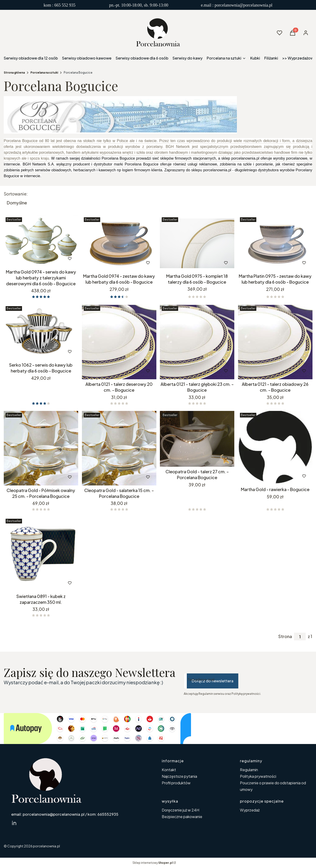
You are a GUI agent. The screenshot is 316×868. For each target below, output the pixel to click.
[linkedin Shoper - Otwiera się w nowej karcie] (14, 823)
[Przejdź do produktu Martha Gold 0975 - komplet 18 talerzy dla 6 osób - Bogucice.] (197, 243)
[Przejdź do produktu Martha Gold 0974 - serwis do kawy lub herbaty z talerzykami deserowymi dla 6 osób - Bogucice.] (41, 241)
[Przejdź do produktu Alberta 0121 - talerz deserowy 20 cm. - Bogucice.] (119, 342)
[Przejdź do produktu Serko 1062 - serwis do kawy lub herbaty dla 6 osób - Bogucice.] (41, 332)
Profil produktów (176, 783)
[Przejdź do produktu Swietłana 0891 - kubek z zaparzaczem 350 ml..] (41, 554)
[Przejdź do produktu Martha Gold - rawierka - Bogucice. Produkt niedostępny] (275, 448)
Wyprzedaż (250, 810)
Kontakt (169, 770)
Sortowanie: (16, 194)
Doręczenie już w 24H (180, 810)
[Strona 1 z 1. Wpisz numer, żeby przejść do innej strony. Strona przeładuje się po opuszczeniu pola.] (300, 637)
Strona (285, 636)
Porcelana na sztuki (44, 73)
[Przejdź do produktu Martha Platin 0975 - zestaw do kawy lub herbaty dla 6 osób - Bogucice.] (275, 243)
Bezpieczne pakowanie (182, 817)
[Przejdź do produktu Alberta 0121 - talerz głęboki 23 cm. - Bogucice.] (197, 342)
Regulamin (249, 770)
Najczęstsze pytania (179, 776)
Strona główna (14, 73)
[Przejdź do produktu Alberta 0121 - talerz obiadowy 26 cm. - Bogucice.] (275, 342)
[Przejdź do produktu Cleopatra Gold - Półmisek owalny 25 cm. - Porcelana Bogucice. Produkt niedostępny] (41, 448)
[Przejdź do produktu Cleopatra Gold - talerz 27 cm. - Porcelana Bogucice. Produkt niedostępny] (197, 439)
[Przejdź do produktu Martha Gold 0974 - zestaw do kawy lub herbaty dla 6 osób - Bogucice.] (119, 243)
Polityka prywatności (258, 776)
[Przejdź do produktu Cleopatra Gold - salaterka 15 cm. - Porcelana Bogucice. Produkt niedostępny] (119, 448)
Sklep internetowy (153, 863)
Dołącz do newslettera (213, 681)
